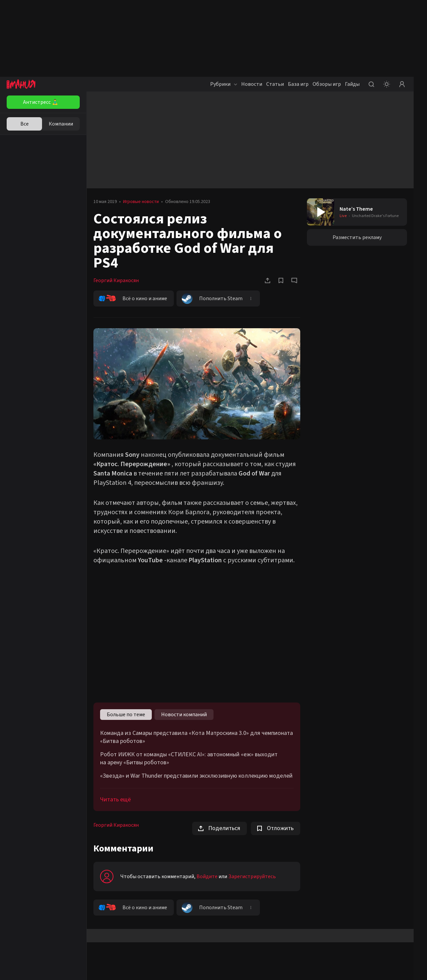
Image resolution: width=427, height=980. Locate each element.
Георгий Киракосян (116, 280)
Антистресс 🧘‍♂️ (41, 102)
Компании (61, 124)
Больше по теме (126, 715)
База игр (298, 84)
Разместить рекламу (357, 237)
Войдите (207, 876)
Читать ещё (115, 800)
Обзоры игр (327, 84)
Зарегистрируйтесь (252, 876)
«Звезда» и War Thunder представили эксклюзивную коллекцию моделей (196, 776)
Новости (252, 84)
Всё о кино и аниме (133, 299)
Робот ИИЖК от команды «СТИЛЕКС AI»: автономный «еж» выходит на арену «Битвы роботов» (189, 759)
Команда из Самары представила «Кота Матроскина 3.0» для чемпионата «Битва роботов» (196, 737)
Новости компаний (184, 715)
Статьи (275, 84)
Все (25, 124)
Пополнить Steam (212, 299)
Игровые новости (141, 202)
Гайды (352, 84)
